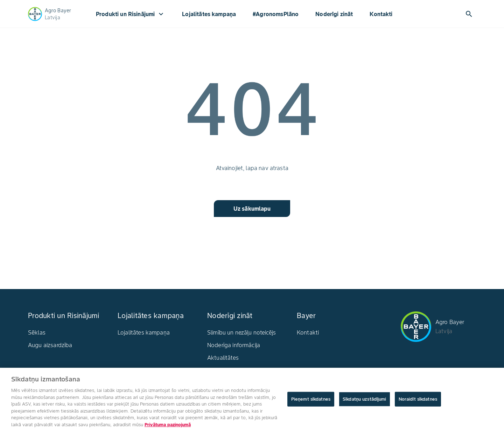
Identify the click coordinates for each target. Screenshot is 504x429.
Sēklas (37, 332)
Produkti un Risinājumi (131, 14)
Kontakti (381, 14)
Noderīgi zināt (334, 14)
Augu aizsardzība (50, 345)
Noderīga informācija (234, 345)
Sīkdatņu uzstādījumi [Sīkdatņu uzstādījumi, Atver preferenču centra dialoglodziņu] (365, 401)
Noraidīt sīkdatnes (418, 401)
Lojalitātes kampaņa (209, 14)
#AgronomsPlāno (276, 14)
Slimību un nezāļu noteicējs (241, 332)
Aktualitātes (223, 358)
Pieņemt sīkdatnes (311, 401)
